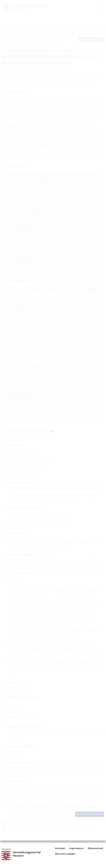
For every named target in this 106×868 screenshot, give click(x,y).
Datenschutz (96, 848)
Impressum (76, 848)
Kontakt (60, 848)
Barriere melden (65, 854)
